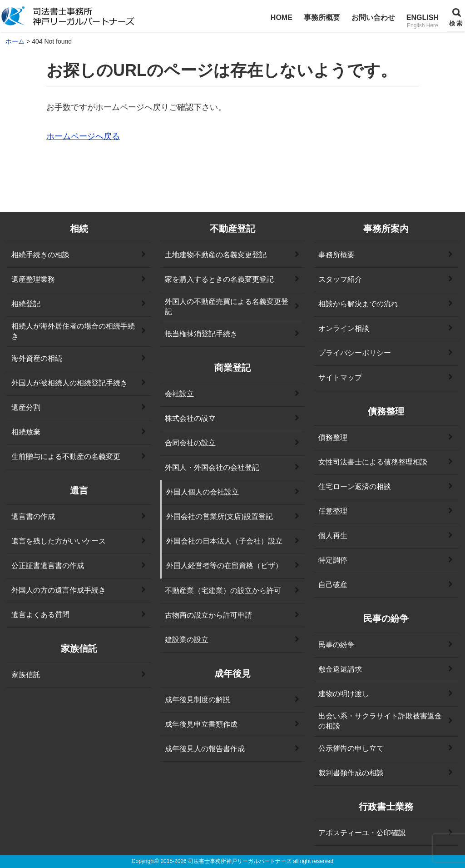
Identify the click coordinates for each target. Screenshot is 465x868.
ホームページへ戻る (83, 136)
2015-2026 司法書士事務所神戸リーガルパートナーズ (226, 861)
